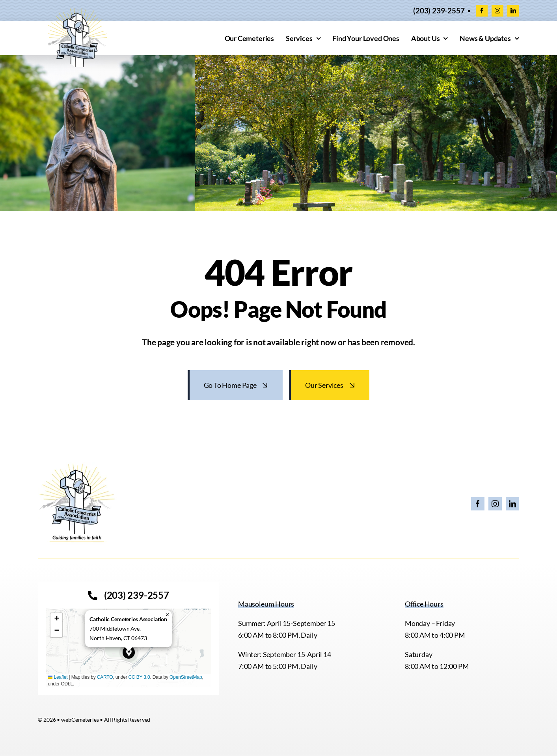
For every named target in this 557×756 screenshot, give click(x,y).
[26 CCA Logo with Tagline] (77, 466)
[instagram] (497, 11)
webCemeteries (80, 720)
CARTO (105, 677)
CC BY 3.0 (139, 677)
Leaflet (58, 677)
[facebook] (482, 11)
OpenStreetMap (186, 677)
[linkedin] (513, 11)
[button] (129, 652)
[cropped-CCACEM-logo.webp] (77, 11)
